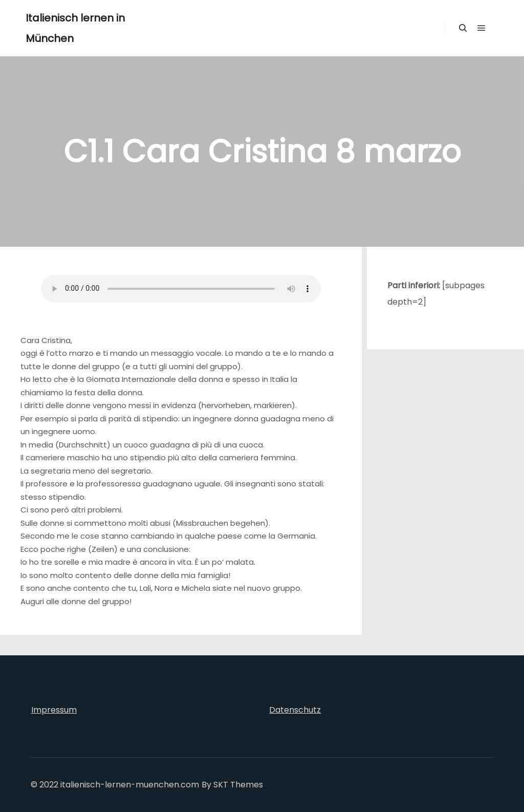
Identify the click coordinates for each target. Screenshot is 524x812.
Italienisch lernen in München (75, 28)
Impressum (54, 710)
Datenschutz (295, 710)
